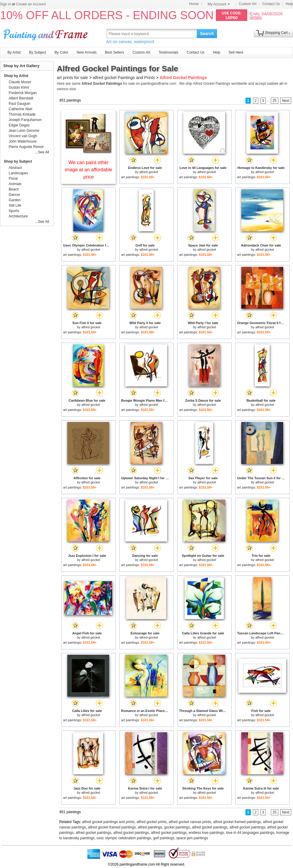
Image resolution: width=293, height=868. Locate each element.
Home (194, 4)
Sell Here (236, 52)
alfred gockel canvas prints (190, 822)
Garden (15, 200)
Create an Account (31, 4)
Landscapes (18, 173)
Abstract (15, 168)
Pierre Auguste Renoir (26, 147)
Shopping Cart (276, 33)
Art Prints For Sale (46, 33)
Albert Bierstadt (21, 98)
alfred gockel (149, 172)
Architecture (18, 216)
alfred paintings (150, 827)
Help (289, 4)
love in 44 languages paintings (250, 833)
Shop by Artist (16, 76)
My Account (219, 4)
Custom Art (248, 4)
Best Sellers (115, 52)
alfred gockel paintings (210, 827)
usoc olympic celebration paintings (124, 838)
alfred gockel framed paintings (237, 822)
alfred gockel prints (152, 822)
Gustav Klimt (19, 87)
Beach (14, 189)
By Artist (14, 52)
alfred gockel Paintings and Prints (124, 78)
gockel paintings (177, 827)
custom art (275, 84)
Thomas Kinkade (22, 114)
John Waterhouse (23, 141)
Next (286, 101)
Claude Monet (20, 82)
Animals (15, 184)
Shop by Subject (18, 161)
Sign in (6, 4)
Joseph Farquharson (25, 120)
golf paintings (164, 838)
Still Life (15, 205)
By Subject (38, 52)
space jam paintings (192, 838)
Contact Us (271, 4)
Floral (13, 179)
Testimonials (168, 52)
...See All (42, 152)
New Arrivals (87, 52)
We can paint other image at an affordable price (89, 170)
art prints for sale (72, 78)
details (256, 17)
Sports (14, 211)
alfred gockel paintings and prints (108, 822)
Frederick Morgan (23, 93)
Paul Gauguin (20, 104)
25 (275, 101)
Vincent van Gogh (23, 136)
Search (207, 34)
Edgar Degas (19, 125)
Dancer (15, 195)
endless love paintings (206, 833)
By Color (61, 52)
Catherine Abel (20, 109)
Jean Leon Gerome (24, 131)
